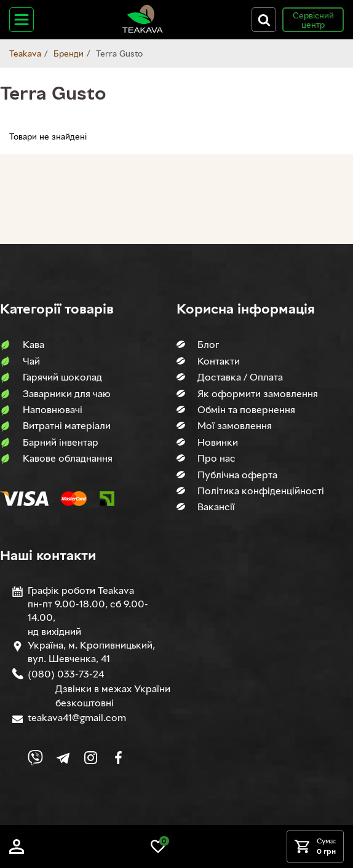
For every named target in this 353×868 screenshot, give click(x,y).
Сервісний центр (313, 20)
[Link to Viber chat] (35, 758)
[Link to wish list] (158, 850)
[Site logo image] (143, 30)
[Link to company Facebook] (118, 758)
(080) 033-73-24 (66, 674)
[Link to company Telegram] (63, 758)
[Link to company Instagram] (91, 758)
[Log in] (17, 850)
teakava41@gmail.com (77, 717)
